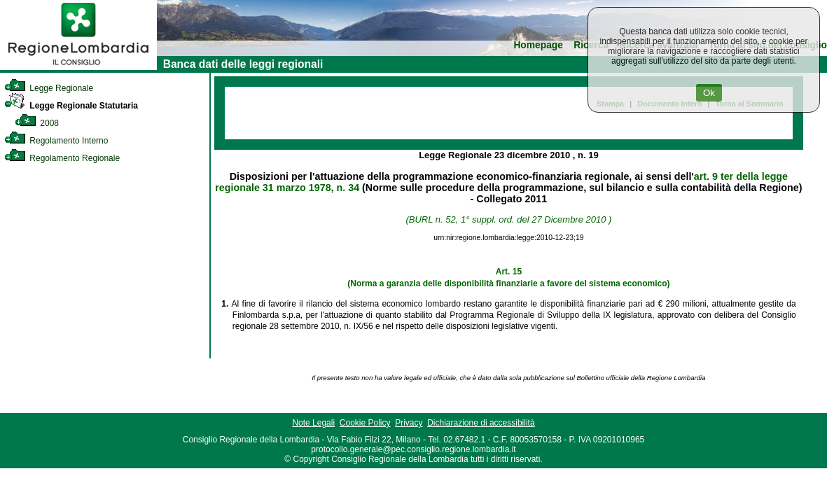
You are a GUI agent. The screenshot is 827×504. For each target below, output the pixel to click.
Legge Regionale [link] (49, 88)
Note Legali (313, 423)
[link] (78, 67)
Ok (709, 93)
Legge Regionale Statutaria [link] (71, 106)
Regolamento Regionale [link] (62, 158)
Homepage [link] (538, 45)
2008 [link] (37, 123)
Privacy (409, 423)
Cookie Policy (365, 423)
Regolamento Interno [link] (56, 141)
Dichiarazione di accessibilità (481, 423)
